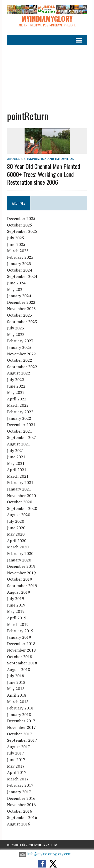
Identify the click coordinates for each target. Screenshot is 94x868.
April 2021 (17, 470)
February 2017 (20, 785)
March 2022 (18, 405)
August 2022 (19, 373)
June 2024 (16, 283)
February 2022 (20, 412)
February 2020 (20, 553)
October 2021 (20, 431)
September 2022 (22, 367)
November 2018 (21, 650)
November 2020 (21, 496)
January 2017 (19, 792)
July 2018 (16, 676)
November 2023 (21, 309)
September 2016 (22, 817)
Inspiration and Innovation (51, 159)
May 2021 (16, 463)
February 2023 (20, 341)
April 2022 (17, 399)
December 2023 (21, 302)
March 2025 (18, 251)
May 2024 (16, 289)
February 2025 (20, 257)
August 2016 (19, 824)
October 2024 (20, 270)
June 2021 (16, 457)
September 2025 (22, 231)
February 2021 (20, 482)
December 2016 (21, 798)
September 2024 (22, 276)
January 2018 (19, 714)
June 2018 (16, 682)
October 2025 (20, 225)
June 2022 (16, 386)
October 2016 (20, 811)
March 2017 (18, 779)
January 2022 (19, 418)
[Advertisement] (47, 74)
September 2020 (22, 508)
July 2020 (16, 521)
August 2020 (19, 515)
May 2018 (16, 689)
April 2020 (17, 541)
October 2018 (20, 657)
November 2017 (21, 727)
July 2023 (16, 328)
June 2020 (16, 528)
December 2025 (21, 218)
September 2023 (22, 322)
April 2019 (17, 618)
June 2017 (16, 760)
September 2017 (22, 740)
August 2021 (19, 444)
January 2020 (19, 560)
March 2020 (18, 547)
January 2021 (19, 489)
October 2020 (20, 502)
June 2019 (16, 605)
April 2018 (17, 695)
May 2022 (16, 392)
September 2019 (22, 586)
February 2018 (20, 708)
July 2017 (16, 753)
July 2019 (16, 598)
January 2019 (19, 637)
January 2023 (19, 347)
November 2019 (21, 573)
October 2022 (20, 360)
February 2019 (20, 631)
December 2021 (21, 425)
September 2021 (22, 437)
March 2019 (18, 624)
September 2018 (22, 663)
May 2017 (16, 766)
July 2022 (16, 380)
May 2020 (16, 534)
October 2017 (20, 734)
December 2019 (21, 566)
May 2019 (16, 611)
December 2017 (21, 721)
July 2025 (16, 238)
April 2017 (17, 772)
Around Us (16, 159)
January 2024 (19, 296)
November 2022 (21, 354)
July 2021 (16, 450)
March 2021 (18, 476)
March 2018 (18, 702)
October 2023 (20, 315)
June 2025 (16, 244)
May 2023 (16, 334)
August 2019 (19, 592)
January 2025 (19, 263)
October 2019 (20, 579)
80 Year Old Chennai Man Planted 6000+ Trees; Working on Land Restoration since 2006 (43, 174)
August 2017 (19, 747)
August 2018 (19, 669)
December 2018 (21, 644)
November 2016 (21, 805)
